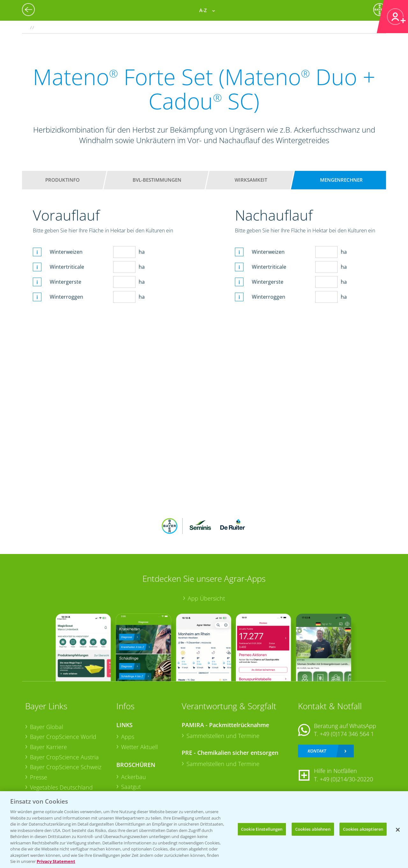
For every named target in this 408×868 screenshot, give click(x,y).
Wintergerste (66, 282)
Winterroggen (66, 297)
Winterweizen (66, 252)
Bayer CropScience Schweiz (66, 767)
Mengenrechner (341, 180)
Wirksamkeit (251, 180)
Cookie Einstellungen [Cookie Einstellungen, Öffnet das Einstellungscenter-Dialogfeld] (262, 829)
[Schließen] (398, 830)
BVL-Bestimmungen (157, 180)
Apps (128, 737)
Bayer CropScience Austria (64, 757)
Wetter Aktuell (139, 747)
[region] (204, 830)
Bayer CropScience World (63, 737)
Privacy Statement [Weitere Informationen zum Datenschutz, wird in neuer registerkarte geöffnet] (56, 861)
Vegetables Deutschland (61, 787)
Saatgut (131, 787)
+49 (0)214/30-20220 (346, 779)
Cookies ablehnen (313, 829)
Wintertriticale (67, 267)
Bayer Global (47, 727)
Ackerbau (134, 777)
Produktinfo (62, 180)
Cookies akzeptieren (363, 829)
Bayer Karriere (48, 747)
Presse (39, 777)
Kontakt (317, 751)
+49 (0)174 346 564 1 (347, 734)
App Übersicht (206, 598)
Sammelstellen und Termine (223, 736)
